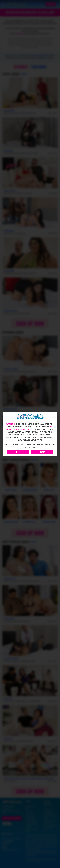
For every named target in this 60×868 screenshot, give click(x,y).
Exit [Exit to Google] (18, 452)
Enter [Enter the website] (42, 452)
